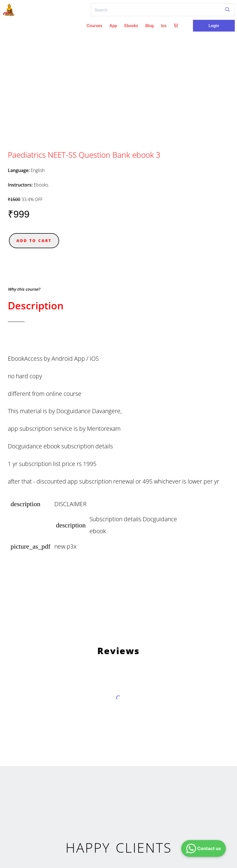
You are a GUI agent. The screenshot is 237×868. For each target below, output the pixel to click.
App (113, 26)
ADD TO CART (34, 241)
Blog (149, 26)
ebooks (131, 26)
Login (214, 26)
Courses (95, 26)
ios (164, 26)
